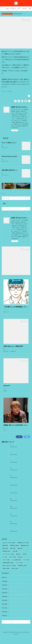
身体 (20, 564)
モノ (5, 564)
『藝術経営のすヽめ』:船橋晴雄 (18, 537)
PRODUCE (14, 553)
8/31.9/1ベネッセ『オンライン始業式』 (19, 529)
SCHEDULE (13, 9)
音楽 (13, 556)
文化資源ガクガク (23, 550)
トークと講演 (16, 567)
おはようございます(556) (7, 91)
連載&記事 (25, 553)
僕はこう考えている (9, 573)
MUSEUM (6, 558)
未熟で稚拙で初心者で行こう (9, 170)
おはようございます (7, 14)
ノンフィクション (8, 561)
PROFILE (24, 9)
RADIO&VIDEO (8, 570)
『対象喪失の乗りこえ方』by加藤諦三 (19, 468)
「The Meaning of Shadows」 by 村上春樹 (20, 498)
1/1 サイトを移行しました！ (9, 143)
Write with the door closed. (9, 157)
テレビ (26, 567)
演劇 (20, 556)
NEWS (6, 576)
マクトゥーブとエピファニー (17, 483)
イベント (19, 570)
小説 (15, 558)
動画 (5, 553)
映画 (5, 556)
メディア (6, 567)
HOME (7, 9)
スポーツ (12, 564)
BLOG (19, 9)
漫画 (18, 561)
